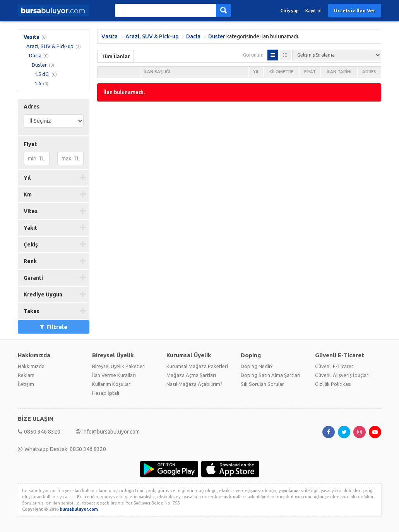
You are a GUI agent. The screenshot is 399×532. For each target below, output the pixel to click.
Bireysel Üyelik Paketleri (119, 366)
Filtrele (54, 327)
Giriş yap (290, 11)
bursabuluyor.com (79, 509)
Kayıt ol (313, 11)
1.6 (38, 83)
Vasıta (32, 37)
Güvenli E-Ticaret (334, 366)
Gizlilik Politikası (333, 384)
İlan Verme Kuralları (114, 375)
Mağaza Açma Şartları (191, 375)
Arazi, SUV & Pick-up (50, 46)
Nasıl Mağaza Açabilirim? (194, 384)
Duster (39, 65)
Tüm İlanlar (116, 56)
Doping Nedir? (257, 366)
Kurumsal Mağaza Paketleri (197, 366)
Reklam (26, 375)
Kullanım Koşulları (112, 384)
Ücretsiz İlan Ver (355, 10)
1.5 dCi (42, 74)
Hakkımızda (31, 366)
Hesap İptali (106, 393)
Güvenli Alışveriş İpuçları (342, 375)
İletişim (26, 384)
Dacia (35, 55)
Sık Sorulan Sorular (262, 384)
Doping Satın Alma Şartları (271, 375)
